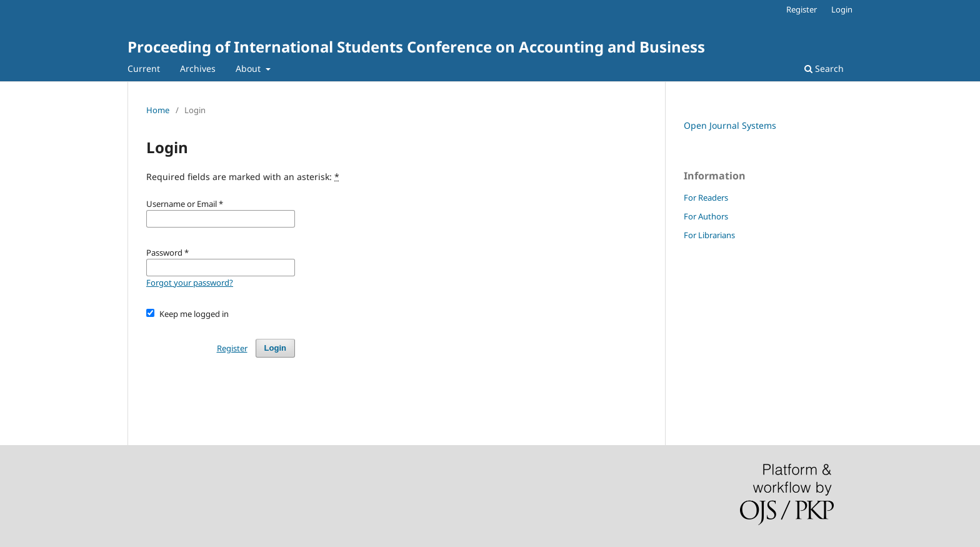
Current (144, 68)
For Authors (706, 216)
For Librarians (709, 235)
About (249, 68)
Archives (198, 68)
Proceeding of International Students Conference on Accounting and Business (416, 47)
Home (158, 110)
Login (842, 9)
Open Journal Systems (730, 125)
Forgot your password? (190, 283)
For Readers (706, 198)
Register (802, 9)
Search (824, 68)
